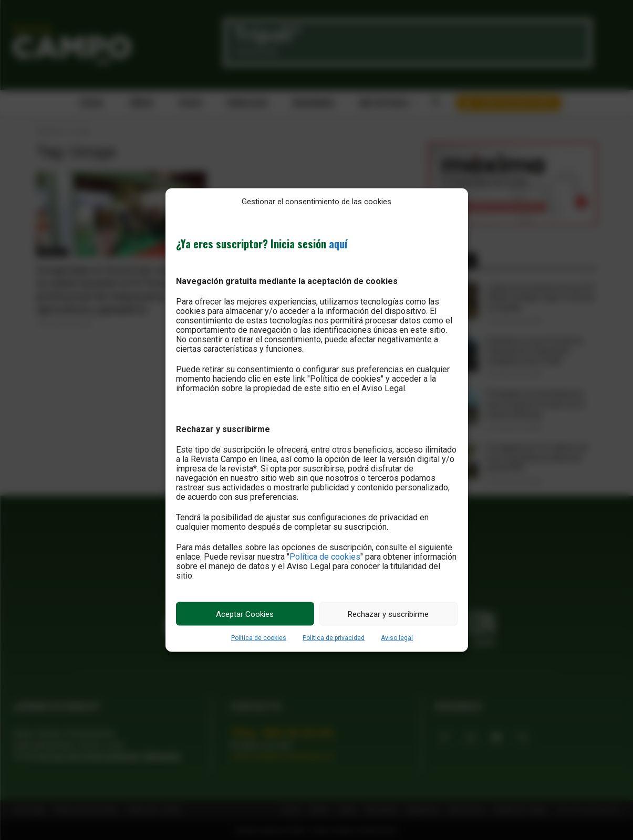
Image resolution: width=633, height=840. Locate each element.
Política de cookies (325, 557)
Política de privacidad (334, 638)
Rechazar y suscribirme (388, 614)
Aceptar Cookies (245, 614)
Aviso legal (397, 638)
